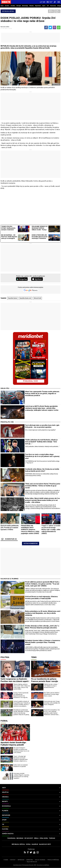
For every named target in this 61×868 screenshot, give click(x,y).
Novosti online (5, 27)
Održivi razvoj (31, 834)
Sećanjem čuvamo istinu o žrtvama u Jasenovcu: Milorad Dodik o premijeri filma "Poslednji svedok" (43, 642)
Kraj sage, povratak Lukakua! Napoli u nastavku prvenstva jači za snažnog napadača (21, 776)
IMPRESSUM (21, 860)
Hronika (13, 6)
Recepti (19, 6)
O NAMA (6, 860)
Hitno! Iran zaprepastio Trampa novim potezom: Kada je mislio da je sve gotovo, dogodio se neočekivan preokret (42, 394)
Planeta (31, 6)
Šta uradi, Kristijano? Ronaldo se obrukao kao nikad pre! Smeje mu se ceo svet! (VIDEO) (21, 750)
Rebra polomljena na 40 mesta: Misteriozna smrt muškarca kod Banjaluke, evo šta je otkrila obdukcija (43, 613)
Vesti (2, 6)
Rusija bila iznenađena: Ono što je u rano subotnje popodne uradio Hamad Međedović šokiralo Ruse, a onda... (52, 712)
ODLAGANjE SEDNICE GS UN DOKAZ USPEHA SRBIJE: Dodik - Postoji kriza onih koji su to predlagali (40, 230)
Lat (41, 2)
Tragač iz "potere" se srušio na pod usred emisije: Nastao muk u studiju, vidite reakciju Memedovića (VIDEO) (51, 530)
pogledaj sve (31, 381)
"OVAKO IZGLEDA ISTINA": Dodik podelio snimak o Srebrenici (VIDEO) (8, 229)
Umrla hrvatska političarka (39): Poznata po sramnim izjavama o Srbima (10, 528)
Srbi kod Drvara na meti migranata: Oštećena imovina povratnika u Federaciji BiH (41, 598)
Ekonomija (25, 6)
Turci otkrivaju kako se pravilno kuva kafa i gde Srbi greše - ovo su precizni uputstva (42, 426)
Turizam (52, 838)
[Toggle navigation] (59, 2)
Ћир (44, 2)
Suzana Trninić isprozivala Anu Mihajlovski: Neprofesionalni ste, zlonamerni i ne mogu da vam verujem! (21, 695)
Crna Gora (44, 838)
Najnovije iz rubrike (10, 579)
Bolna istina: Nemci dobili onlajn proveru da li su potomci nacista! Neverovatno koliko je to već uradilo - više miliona (42, 500)
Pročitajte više (7, 422)
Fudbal (4, 721)
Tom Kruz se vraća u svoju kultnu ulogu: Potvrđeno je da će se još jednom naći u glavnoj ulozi (42, 456)
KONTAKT (13, 860)
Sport (44, 6)
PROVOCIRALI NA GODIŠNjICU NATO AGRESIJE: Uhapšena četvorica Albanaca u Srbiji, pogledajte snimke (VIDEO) (30, 530)
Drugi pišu (5, 388)
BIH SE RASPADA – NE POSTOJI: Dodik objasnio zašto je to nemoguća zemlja (9, 238)
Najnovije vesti (45, 844)
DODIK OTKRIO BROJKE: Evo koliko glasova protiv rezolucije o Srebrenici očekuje (40, 238)
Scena (28, 844)
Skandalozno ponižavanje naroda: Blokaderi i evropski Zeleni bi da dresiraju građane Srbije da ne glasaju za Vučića (22, 712)
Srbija (36, 838)
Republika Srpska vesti (25, 298)
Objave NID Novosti (32, 862)
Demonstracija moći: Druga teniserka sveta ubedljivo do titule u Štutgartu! (52, 703)
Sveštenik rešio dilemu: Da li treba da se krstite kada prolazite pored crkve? (42, 470)
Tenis (34, 657)
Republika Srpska (8, 11)
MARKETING (30, 860)
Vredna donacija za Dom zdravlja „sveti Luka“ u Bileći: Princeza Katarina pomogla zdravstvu (42, 627)
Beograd (20, 838)
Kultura (31, 829)
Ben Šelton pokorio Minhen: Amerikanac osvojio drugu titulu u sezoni (52, 694)
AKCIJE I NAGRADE (40, 860)
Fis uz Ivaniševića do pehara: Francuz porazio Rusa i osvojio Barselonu (45, 681)
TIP (48, 6)
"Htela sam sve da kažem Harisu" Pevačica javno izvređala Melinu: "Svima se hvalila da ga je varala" (43, 486)
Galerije (35, 844)
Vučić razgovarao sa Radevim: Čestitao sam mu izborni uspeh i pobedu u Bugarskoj (15, 681)
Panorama (53, 6)
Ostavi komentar (31, 543)
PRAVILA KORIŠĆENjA (53, 860)
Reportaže (38, 6)
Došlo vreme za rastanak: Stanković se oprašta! (21, 766)
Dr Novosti (29, 838)
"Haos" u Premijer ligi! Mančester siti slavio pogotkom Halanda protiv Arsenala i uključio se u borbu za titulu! (21, 759)
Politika (5, 657)
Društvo (7, 6)
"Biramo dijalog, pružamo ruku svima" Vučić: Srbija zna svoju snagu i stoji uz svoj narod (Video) (22, 687)
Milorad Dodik (37, 298)
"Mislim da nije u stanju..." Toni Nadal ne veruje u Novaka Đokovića (51, 686)
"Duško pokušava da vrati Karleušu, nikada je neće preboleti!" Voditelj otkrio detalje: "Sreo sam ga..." (41, 442)
